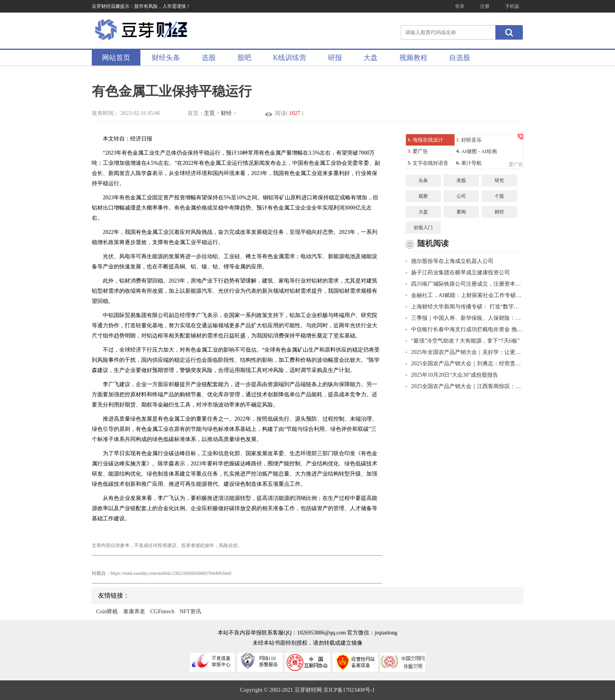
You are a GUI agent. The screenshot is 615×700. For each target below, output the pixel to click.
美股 (461, 180)
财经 (226, 113)
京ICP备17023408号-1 (349, 690)
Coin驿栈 (107, 612)
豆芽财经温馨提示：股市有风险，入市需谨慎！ (141, 6)
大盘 (371, 58)
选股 (209, 58)
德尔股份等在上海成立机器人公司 (449, 261)
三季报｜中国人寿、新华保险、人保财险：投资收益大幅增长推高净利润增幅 (464, 318)
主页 (209, 113)
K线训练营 (290, 58)
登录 (460, 6)
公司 (461, 196)
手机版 (512, 6)
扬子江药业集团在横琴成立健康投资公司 (458, 273)
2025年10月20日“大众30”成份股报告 (452, 375)
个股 (499, 196)
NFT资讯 (190, 612)
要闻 (461, 212)
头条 (423, 180)
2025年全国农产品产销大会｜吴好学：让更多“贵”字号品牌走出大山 (464, 352)
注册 (485, 6)
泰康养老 (134, 612)
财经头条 (166, 58)
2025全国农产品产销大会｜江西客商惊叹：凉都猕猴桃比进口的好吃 (464, 386)
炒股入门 (423, 228)
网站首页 (116, 58)
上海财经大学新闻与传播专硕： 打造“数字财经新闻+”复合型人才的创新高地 (464, 307)
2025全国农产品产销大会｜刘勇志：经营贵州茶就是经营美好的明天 (464, 364)
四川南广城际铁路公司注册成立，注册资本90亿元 (464, 284)
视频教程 (413, 58)
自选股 (460, 58)
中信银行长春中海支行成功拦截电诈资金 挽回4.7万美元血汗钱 (464, 329)
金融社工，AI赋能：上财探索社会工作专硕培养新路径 (464, 295)
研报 (335, 58)
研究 (499, 180)
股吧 (244, 58)
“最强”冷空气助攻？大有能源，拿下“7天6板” (463, 341)
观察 (423, 196)
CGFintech (162, 612)
